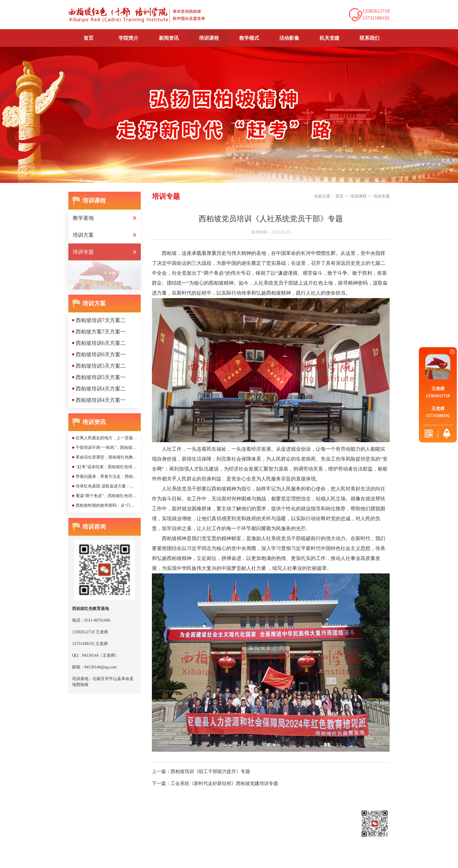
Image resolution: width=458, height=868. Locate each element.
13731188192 (180, 839)
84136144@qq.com (144, 847)
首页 (89, 38)
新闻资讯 (125, 818)
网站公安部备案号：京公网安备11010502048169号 (307, 860)
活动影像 (289, 38)
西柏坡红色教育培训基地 (96, 806)
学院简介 (97, 818)
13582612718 (119, 839)
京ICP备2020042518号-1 (240, 860)
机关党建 (329, 38)
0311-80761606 (93, 839)
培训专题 (381, 196)
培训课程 (358, 196)
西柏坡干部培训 (178, 806)
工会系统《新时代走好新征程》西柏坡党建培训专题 (224, 783)
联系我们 (369, 38)
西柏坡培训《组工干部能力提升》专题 (210, 771)
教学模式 (249, 38)
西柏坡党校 (142, 806)
